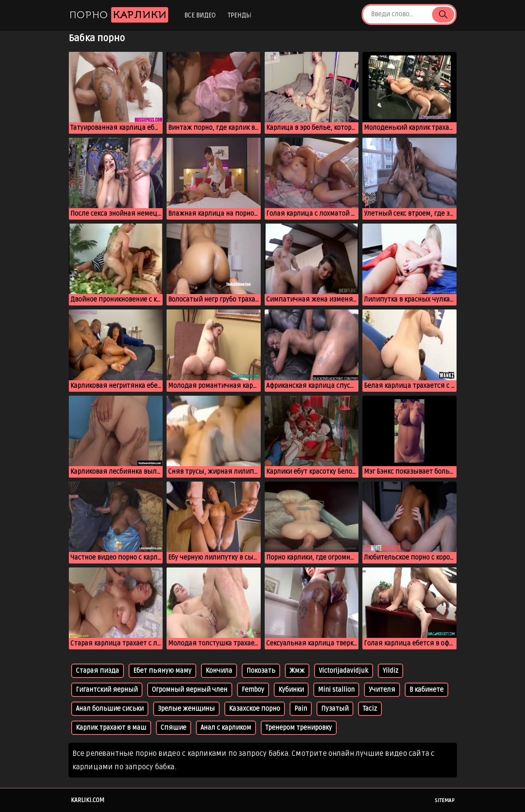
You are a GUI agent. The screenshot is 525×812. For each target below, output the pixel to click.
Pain (301, 709)
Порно (119, 15)
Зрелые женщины (186, 709)
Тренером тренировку (299, 728)
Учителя (382, 690)
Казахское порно (255, 709)
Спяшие (173, 728)
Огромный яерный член (190, 690)
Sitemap (445, 801)
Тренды (240, 15)
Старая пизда (98, 671)
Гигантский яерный (107, 690)
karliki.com (88, 800)
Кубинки (291, 690)
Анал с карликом (226, 728)
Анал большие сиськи (110, 709)
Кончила (219, 671)
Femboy (253, 690)
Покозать (261, 671)
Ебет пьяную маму (162, 671)
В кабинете (426, 690)
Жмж (297, 671)
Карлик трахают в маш (111, 728)
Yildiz (390, 671)
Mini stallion (336, 690)
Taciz (370, 709)
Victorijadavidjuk (344, 671)
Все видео (200, 15)
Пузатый (335, 709)
